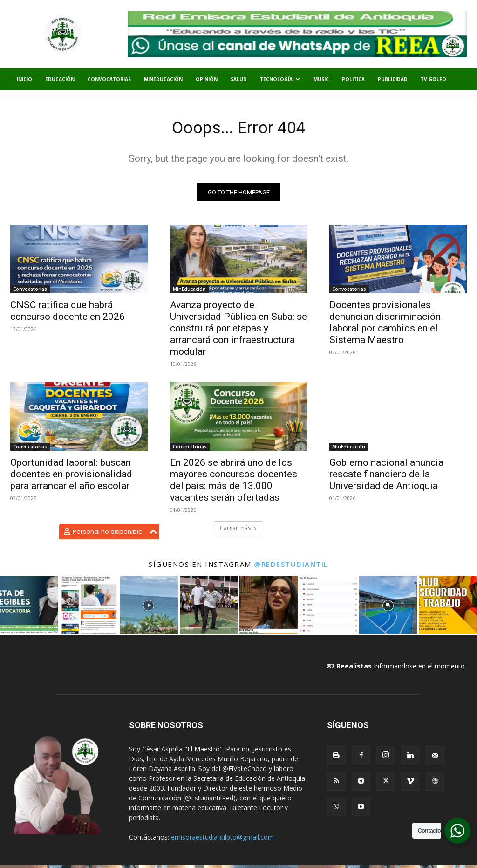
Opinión (207, 79)
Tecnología (280, 79)
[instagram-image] (29, 608)
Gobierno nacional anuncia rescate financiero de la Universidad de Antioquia (386, 477)
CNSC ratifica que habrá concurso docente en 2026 (68, 313)
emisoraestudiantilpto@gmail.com (222, 840)
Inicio (24, 79)
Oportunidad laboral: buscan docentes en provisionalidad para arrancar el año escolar (71, 477)
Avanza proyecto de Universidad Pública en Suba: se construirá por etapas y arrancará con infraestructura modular (238, 331)
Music (321, 79)
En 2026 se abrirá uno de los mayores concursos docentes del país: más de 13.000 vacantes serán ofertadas (234, 483)
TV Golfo (433, 79)
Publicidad (393, 79)
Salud (239, 79)
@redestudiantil (291, 567)
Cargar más (238, 531)
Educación (60, 79)
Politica (353, 79)
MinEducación (163, 79)
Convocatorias (109, 79)
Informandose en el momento (396, 669)
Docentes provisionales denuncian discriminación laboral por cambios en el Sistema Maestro (385, 325)
